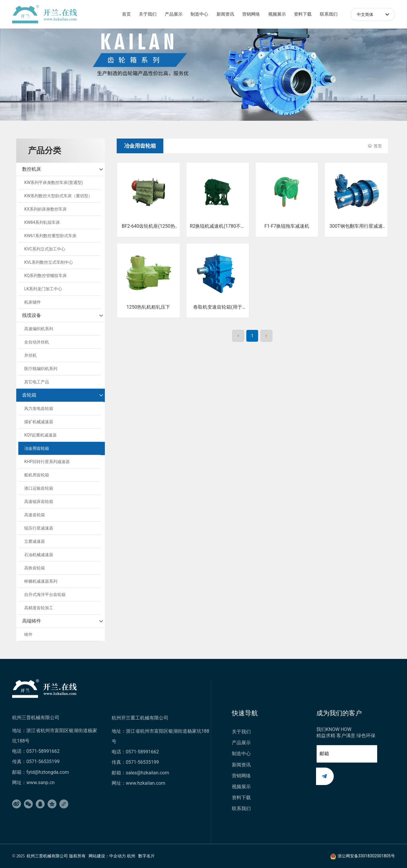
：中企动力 (115, 856)
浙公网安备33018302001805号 (366, 856)
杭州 (131, 856)
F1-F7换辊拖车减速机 (287, 226)
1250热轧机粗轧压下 (148, 307)
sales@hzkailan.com (148, 773)
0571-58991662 (43, 751)
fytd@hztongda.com (48, 772)
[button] (180, 114)
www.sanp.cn (40, 782)
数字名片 (146, 856)
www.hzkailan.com (146, 783)
